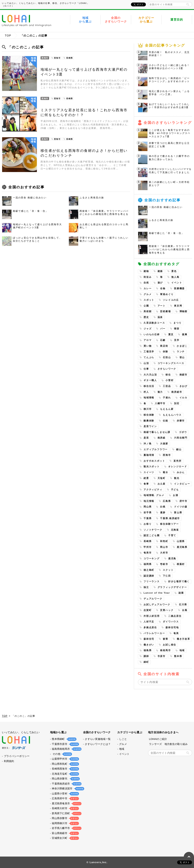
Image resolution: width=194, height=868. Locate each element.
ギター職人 (150, 380)
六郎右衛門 (181, 438)
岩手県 (148, 513)
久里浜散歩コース (154, 323)
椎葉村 (181, 564)
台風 (185, 610)
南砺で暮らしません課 (157, 432)
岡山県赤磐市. (65, 779)
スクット (168, 570)
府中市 (183, 501)
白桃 (163, 507)
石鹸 (163, 340)
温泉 (160, 317)
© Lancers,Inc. (97, 862)
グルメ (148, 294)
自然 (146, 283)
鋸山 (179, 449)
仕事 (146, 369)
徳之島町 (149, 570)
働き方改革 (183, 639)
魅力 (160, 392)
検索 (188, 4)
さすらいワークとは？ (98, 744)
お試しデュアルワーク (157, 605)
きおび (183, 386)
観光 (177, 478)
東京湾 (178, 306)
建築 (160, 271)
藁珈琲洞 (149, 455)
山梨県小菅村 (65, 794)
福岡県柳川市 (65, 823)
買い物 (148, 346)
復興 (185, 335)
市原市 (162, 656)
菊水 (165, 472)
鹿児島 (172, 559)
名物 (163, 288)
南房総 (162, 438)
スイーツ (149, 472)
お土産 (162, 484)
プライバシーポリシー (17, 756)
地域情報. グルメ (154, 495)
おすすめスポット (154, 461)
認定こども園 (152, 535)
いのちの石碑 (152, 335)
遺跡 (163, 513)
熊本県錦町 (63, 739)
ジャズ (148, 329)
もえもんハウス (172, 415)
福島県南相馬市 (66, 749)
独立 (146, 587)
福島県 (148, 650)
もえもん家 (167, 409)
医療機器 (179, 288)
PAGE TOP (189, 857)
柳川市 (148, 409)
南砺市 (183, 375)
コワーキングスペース (171, 363)
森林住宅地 (172, 627)
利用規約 (9, 761)
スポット (149, 300)
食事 (146, 484)
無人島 (175, 277)
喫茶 (177, 329)
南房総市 (177, 392)
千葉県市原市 (65, 744)
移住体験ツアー (169, 524)
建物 (146, 271)
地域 (182, 650)
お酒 (176, 495)
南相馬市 (165, 650)
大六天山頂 (150, 375)
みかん (181, 472)
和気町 (164, 541)
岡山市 (164, 547)
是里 (146, 438)
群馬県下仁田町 (66, 813)
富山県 (178, 513)
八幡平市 (160, 403)
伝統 (165, 421)
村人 (146, 392)
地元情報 (149, 501)
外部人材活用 (152, 616)
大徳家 (164, 444)
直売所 (177, 461)
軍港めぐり (167, 294)
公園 (146, 306)
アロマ (148, 340)
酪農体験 (149, 421)
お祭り (148, 524)
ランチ (181, 352)
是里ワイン (150, 426)
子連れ (167, 398)
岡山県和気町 (65, 764)
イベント (177, 283)
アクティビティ (153, 490)
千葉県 (148, 518)
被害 (165, 639)
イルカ (183, 398)
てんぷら (149, 357)
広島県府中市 (65, 798)
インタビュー (182, 484)
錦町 (146, 662)
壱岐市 (164, 564)
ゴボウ (183, 432)
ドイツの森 (181, 507)
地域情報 (149, 398)
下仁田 (167, 576)
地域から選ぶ (85, 20)
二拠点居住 (175, 616)
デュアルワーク (153, 599)
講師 (146, 656)
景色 (174, 271)
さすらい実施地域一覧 (98, 739)
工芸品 (167, 386)
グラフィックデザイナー (172, 587)
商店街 (164, 346)
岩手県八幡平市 (66, 828)
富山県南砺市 (65, 833)
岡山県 (148, 507)
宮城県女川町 (65, 838)
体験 (165, 352)
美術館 (148, 311)
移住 (168, 375)
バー (163, 329)
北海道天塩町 (65, 774)
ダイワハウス (171, 622)
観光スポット (152, 467)
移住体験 (149, 415)
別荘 (177, 403)
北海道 (175, 530)
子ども (175, 490)
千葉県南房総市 (66, 784)
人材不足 (149, 622)
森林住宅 (149, 639)
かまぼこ (182, 346)
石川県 (183, 605)
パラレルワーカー (154, 633)
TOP (8, 36)
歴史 (146, 317)
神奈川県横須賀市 (67, 788)
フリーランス (152, 581)
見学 (177, 340)
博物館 (183, 311)
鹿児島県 (182, 547)
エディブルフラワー (156, 449)
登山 (182, 357)
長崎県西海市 (65, 769)
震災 (171, 335)
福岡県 (148, 564)
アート (162, 306)
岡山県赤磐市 (65, 818)
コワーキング (152, 559)
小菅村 (169, 380)
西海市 (167, 455)
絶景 (146, 478)
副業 (181, 593)
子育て (172, 535)
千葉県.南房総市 (170, 518)
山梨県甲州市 (65, 759)
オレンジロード (178, 467)
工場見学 (149, 352)
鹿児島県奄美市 (66, 803)
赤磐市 (181, 421)
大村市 (164, 553)
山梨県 (181, 541)
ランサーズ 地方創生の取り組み (168, 744)
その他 (61, 754)
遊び (160, 283)
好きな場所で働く (179, 581)
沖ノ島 (148, 444)
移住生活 (149, 386)
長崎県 (148, 541)
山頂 (146, 363)
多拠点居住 (150, 627)
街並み (148, 277)
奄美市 (148, 553)
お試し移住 (169, 645)
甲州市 (148, 547)
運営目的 (177, 20)
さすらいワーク (167, 369)
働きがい (149, 645)
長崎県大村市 (65, 808)
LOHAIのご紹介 (158, 739)
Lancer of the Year (157, 593)
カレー (148, 288)
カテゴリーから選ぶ (146, 20)
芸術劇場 (165, 311)
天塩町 (162, 478)
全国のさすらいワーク (116, 20)
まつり (177, 323)
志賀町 (148, 610)
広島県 (167, 501)
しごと (123, 739)
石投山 (167, 357)
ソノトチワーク (153, 530)
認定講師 (149, 576)
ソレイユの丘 (171, 300)
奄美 (176, 633)
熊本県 (178, 656)
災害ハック (167, 610)
